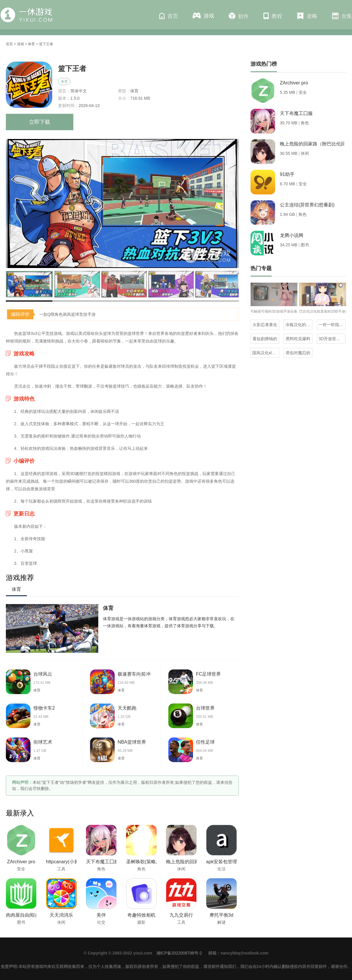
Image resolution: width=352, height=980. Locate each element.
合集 (342, 16)
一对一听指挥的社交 (332, 325)
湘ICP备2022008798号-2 (179, 953)
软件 (239, 16)
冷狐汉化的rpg (299, 325)
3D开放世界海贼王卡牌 (332, 339)
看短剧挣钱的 (265, 339)
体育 (31, 44)
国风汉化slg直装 (266, 353)
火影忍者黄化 (265, 325)
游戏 (203, 16)
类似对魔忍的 (298, 353)
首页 (169, 16)
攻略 (307, 16)
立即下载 (40, 122)
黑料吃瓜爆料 (298, 339)
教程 (273, 16)
